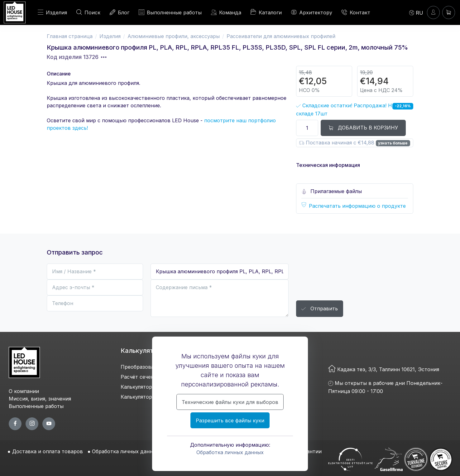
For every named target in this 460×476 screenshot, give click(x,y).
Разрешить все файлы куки (230, 420)
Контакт (356, 12)
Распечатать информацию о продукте (357, 206)
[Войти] (433, 12)
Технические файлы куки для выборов (230, 402)
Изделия (52, 12)
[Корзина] (449, 12)
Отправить (320, 309)
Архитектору (312, 12)
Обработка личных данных (230, 452)
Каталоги (266, 12)
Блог (120, 12)
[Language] (416, 12)
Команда (226, 12)
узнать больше (393, 143)
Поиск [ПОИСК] (88, 12)
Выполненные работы (170, 12)
